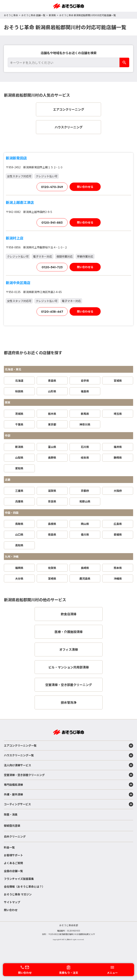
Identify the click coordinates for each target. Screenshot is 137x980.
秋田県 (19, 391)
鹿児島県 (85, 578)
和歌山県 (85, 501)
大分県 (19, 578)
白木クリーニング (15, 836)
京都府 (85, 491)
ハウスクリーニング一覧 (68, 755)
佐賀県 (52, 568)
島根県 (52, 524)
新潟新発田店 (16, 158)
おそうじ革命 (11, 15)
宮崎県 (52, 578)
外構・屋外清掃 (68, 795)
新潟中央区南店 (18, 283)
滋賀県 (52, 491)
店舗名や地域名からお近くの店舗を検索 (69, 53)
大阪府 (118, 491)
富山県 (52, 447)
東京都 (52, 424)
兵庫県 (19, 501)
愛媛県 (118, 534)
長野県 (52, 457)
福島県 (85, 391)
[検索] (124, 62)
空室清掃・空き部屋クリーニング (68, 775)
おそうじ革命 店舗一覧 (33, 15)
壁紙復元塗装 (12, 825)
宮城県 (118, 381)
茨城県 (19, 414)
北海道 (19, 381)
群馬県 (85, 414)
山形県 (52, 391)
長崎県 (85, 568)
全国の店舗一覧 (13, 871)
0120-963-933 (74, 931)
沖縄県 (118, 578)
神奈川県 (85, 424)
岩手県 (85, 381)
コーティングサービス (68, 804)
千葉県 (19, 424)
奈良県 (52, 501)
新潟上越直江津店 (20, 202)
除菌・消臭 (11, 814)
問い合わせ (11, 910)
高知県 (19, 545)
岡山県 (85, 524)
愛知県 (19, 468)
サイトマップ (12, 902)
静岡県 (118, 457)
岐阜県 (85, 457)
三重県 (19, 491)
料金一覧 (9, 847)
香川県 (85, 534)
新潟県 (52, 15)
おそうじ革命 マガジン (18, 894)
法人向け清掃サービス (68, 765)
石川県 (85, 447)
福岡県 (19, 568)
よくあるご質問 (13, 863)
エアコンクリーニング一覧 (68, 746)
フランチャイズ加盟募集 (19, 879)
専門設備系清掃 (68, 785)
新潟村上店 (15, 238)
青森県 (52, 381)
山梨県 (19, 457)
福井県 (118, 447)
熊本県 (118, 568)
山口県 (19, 534)
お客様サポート (13, 855)
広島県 (118, 524)
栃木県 (52, 414)
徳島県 (52, 534)
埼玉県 (118, 414)
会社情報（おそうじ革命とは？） (24, 886)
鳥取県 (19, 524)
